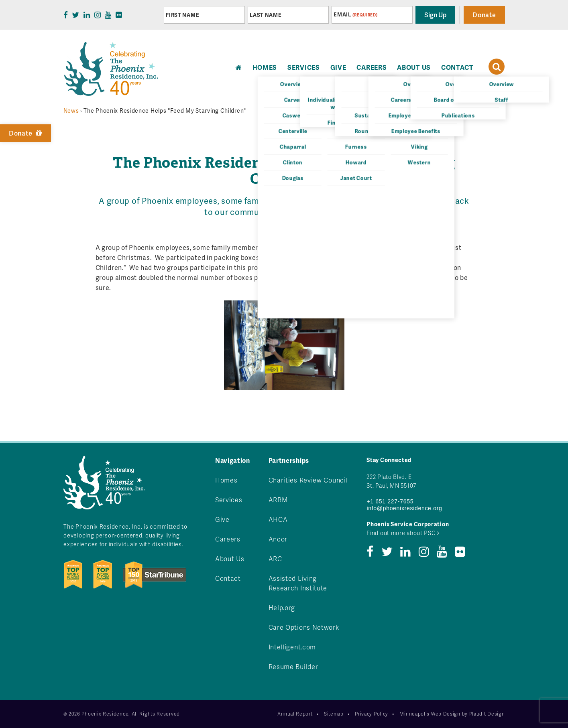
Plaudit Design (487, 714)
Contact (457, 67)
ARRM (278, 500)
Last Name (266, 15)
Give (338, 67)
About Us (414, 67)
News (71, 111)
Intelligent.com (292, 647)
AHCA (278, 519)
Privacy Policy (372, 714)
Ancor (278, 539)
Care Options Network (304, 627)
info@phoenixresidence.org (404, 508)
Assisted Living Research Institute (298, 583)
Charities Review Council (308, 480)
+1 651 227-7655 (390, 501)
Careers (372, 67)
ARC (275, 559)
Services (304, 67)
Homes (226, 480)
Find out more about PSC (403, 533)
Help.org (282, 607)
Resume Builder (293, 666)
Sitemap (334, 714)
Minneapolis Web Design (430, 714)
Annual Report (295, 714)
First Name (182, 15)
